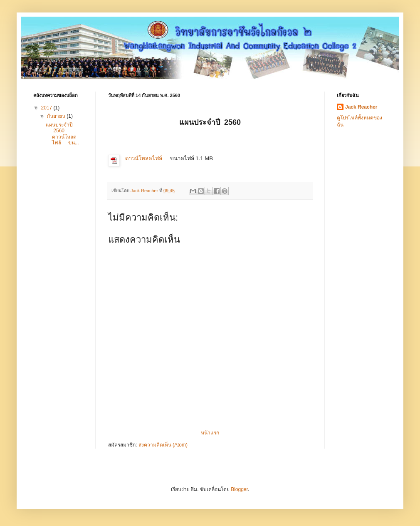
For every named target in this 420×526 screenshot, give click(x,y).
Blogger (239, 489)
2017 (47, 108)
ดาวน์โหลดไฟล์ (144, 158)
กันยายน (57, 116)
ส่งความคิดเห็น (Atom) (163, 445)
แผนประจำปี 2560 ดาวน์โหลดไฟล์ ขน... (62, 134)
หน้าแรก (210, 433)
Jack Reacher (361, 107)
